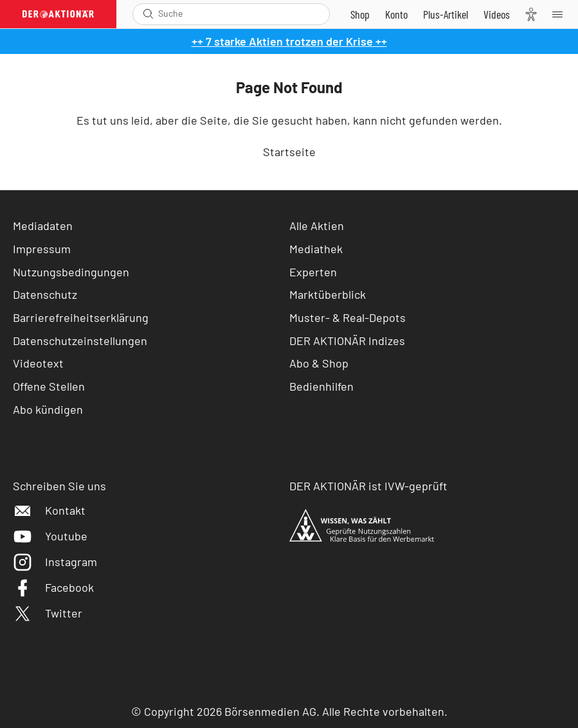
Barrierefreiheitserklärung (81, 317)
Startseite (289, 152)
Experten (313, 272)
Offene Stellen (49, 386)
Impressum (42, 249)
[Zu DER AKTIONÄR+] (446, 14)
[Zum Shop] (360, 14)
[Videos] (497, 14)
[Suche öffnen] (148, 14)
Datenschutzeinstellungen (80, 341)
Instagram (55, 562)
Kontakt (49, 510)
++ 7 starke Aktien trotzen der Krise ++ (289, 41)
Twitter (48, 613)
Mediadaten (43, 226)
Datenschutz (45, 294)
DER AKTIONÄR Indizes (347, 341)
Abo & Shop (319, 363)
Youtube (50, 536)
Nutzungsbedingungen (71, 272)
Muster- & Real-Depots (348, 317)
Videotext (38, 363)
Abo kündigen (48, 409)
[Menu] (561, 14)
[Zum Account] (396, 14)
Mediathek (316, 249)
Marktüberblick (328, 294)
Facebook (53, 587)
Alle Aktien (317, 226)
